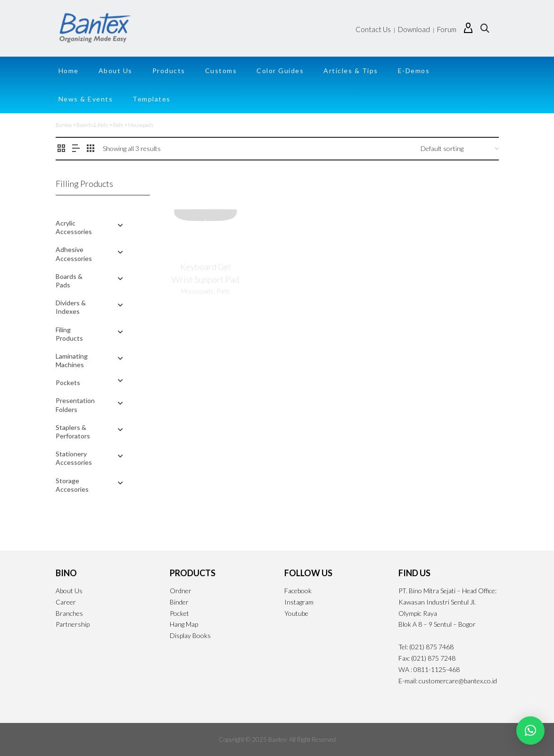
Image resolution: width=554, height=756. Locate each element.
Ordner (181, 591)
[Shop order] (460, 149)
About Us (69, 591)
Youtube (296, 613)
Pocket (179, 613)
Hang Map (184, 624)
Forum (447, 29)
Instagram (299, 602)
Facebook (298, 591)
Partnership (73, 624)
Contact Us (373, 29)
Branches (69, 613)
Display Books (190, 635)
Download (414, 29)
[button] (530, 731)
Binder (179, 602)
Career (66, 602)
